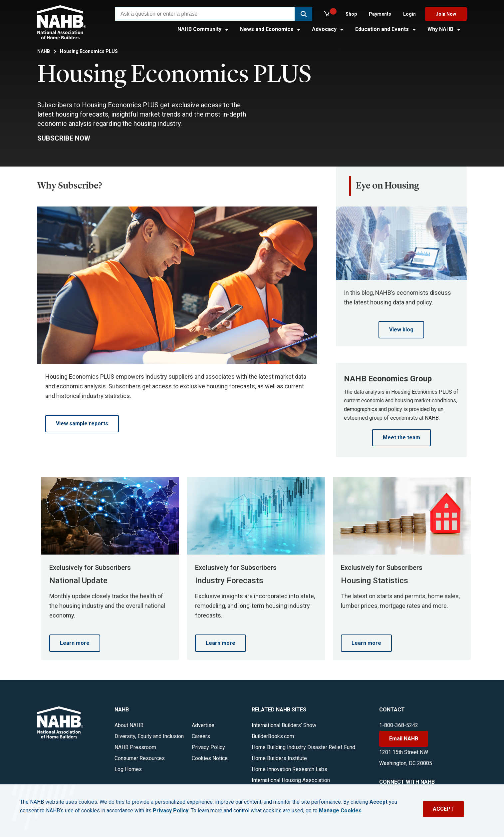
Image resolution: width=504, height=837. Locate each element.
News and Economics (271, 29)
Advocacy (328, 29)
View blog (401, 330)
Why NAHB (444, 29)
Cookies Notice (210, 758)
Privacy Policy (208, 747)
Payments (380, 14)
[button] (304, 14)
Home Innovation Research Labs (289, 769)
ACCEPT (443, 809)
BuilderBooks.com (273, 736)
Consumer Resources (140, 758)
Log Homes (128, 769)
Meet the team (401, 437)
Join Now (446, 14)
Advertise (203, 725)
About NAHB (129, 725)
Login (409, 14)
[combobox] (205, 14)
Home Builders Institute (279, 758)
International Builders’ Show (284, 725)
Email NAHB (404, 739)
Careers (201, 736)
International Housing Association (291, 780)
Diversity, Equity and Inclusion (149, 736)
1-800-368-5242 (399, 725)
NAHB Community (203, 29)
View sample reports (82, 423)
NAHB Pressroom (135, 747)
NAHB (44, 51)
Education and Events (386, 29)
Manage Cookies (340, 811)
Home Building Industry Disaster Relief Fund (303, 747)
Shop (351, 14)
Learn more (75, 643)
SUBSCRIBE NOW (64, 138)
